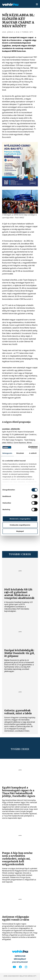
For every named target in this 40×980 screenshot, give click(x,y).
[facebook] (20, 967)
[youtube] (14, 967)
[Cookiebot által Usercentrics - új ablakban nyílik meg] (28, 447)
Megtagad (20, 531)
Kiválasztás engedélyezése (20, 525)
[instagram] (26, 967)
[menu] (37, 4)
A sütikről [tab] (33, 453)
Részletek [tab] (20, 453)
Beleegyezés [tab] (7, 453)
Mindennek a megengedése (20, 519)
